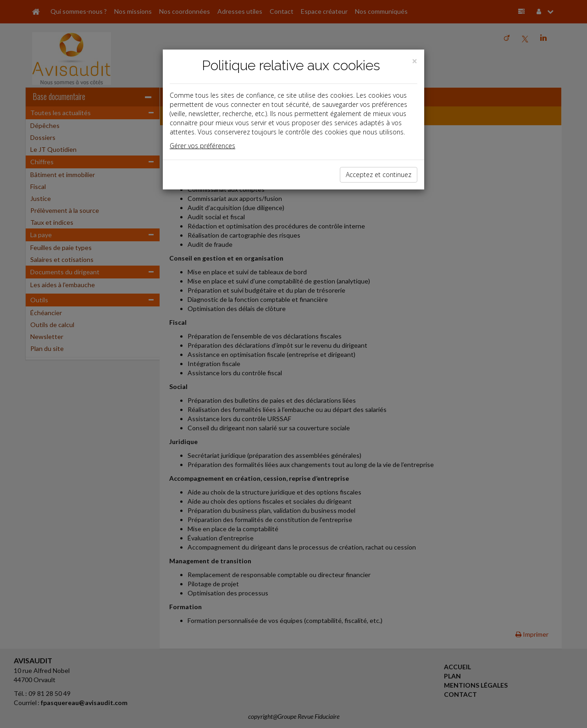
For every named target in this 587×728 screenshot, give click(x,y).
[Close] (415, 61)
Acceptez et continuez (379, 175)
